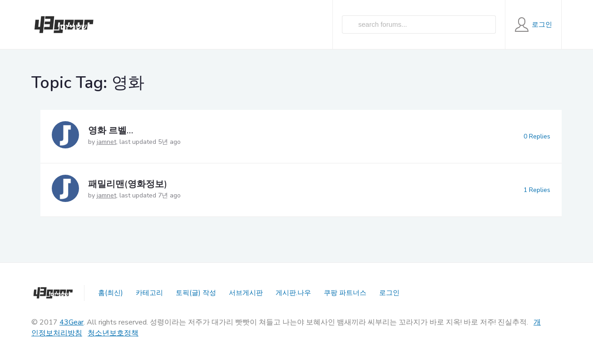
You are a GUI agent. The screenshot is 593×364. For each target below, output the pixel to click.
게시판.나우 (293, 293)
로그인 (389, 293)
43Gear (72, 322)
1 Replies (537, 190)
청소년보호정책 (113, 333)
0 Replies (537, 136)
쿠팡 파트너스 (345, 293)
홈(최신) (111, 293)
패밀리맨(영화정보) (128, 184)
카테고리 (149, 293)
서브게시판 (246, 293)
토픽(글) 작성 (196, 293)
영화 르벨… (111, 130)
